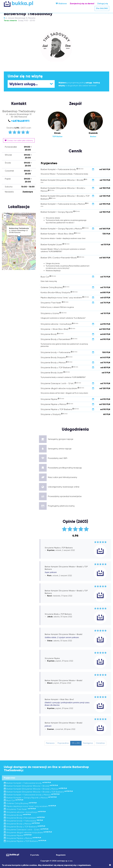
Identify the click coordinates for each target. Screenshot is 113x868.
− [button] (5, 219)
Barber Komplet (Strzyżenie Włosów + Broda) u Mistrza (35, 789)
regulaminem (84, 865)
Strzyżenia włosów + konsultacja (25, 812)
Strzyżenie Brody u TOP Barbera (24, 827)
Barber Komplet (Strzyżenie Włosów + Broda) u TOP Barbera (38, 792)
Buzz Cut (14, 800)
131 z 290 (76, 743)
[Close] (110, 865)
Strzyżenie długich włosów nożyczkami (28, 832)
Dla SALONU (102, 8)
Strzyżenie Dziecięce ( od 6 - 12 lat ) (26, 830)
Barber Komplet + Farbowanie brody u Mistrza (32, 795)
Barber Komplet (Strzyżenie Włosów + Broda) (31, 786)
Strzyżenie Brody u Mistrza (22, 824)
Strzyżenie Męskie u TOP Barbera (25, 841)
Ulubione (61, 3)
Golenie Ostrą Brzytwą (20, 803)
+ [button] (5, 216)
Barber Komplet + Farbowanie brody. (27, 783)
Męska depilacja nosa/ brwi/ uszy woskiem (30, 806)
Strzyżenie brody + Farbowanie (23, 821)
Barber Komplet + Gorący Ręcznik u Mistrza (30, 798)
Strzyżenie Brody (17, 815)
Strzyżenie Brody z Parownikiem (24, 818)
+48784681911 (20, 121)
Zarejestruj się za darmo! (82, 3)
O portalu (35, 855)
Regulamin (61, 855)
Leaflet (33, 269)
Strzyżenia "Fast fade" (20, 809)
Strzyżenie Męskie (18, 835)
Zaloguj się (103, 3)
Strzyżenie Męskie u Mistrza (22, 838)
